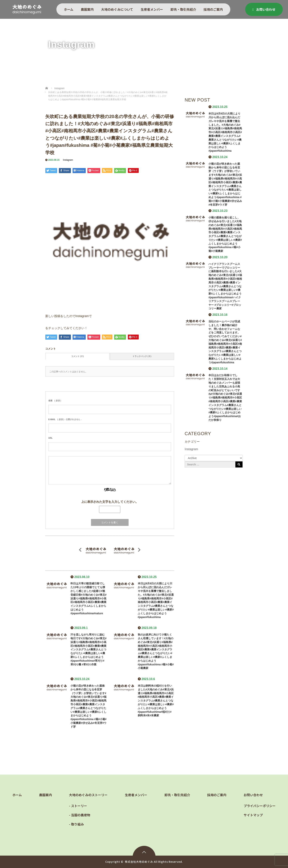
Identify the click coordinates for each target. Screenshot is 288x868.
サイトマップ (253, 815)
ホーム (69, 9)
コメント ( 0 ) (78, 356)
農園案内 (87, 9)
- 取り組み (76, 824)
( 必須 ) (55, 401)
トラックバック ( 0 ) (142, 356)
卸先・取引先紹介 (183, 9)
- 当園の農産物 (80, 815)
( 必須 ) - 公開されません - (65, 419)
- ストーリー (78, 806)
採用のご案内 (213, 9)
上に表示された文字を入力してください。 (110, 502)
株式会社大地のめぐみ (139, 862)
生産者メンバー (152, 9)
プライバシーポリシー (260, 806)
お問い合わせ (264, 9)
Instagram (68, 160)
